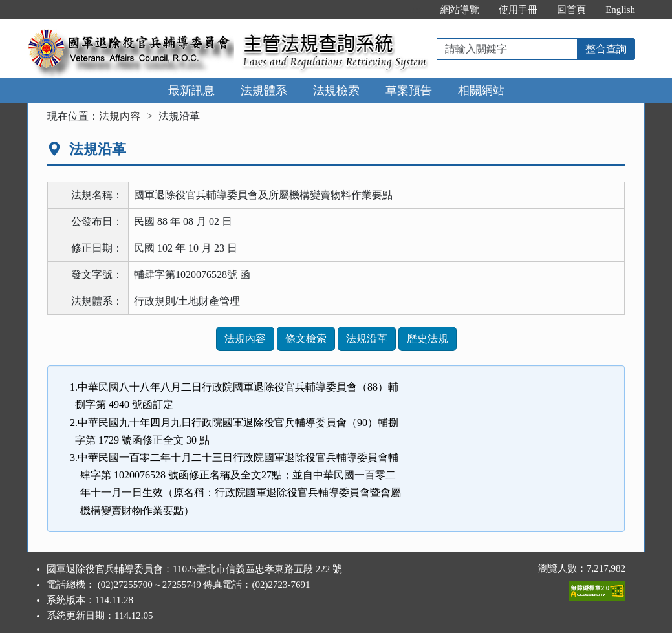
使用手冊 (518, 10)
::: (417, 10)
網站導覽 (460, 10)
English (620, 10)
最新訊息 (191, 91)
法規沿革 (367, 338)
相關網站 (481, 91)
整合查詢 (606, 49)
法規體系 (264, 91)
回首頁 (571, 10)
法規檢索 (336, 91)
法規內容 (120, 116)
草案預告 (409, 91)
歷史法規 (428, 338)
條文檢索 (306, 338)
